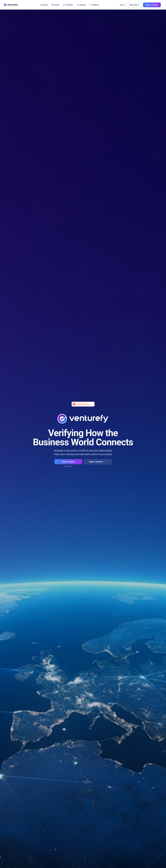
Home (44, 5)
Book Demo (134, 5)
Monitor (81, 5)
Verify (55, 5)
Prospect (68, 5)
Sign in (123, 5)
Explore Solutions (98, 462)
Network (95, 5)
